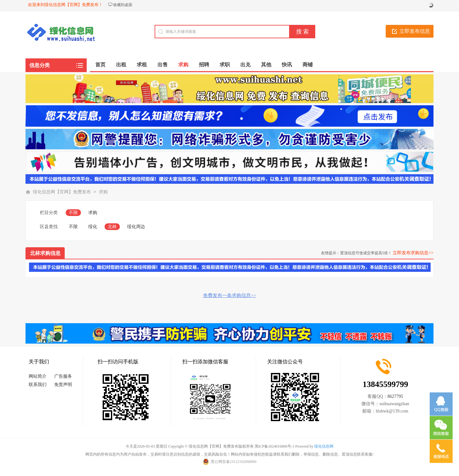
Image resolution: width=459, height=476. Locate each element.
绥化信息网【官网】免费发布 (62, 192)
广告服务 (63, 376)
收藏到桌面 (123, 5)
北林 (112, 227)
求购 (103, 192)
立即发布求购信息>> (413, 253)
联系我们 (38, 385)
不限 (73, 213)
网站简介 (38, 376)
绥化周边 (136, 227)
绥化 (93, 227)
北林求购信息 (45, 253)
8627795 (395, 396)
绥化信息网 (324, 446)
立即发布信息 (415, 31)
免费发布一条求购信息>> (230, 295)
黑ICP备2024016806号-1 (275, 446)
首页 (100, 65)
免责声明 (63, 385)
